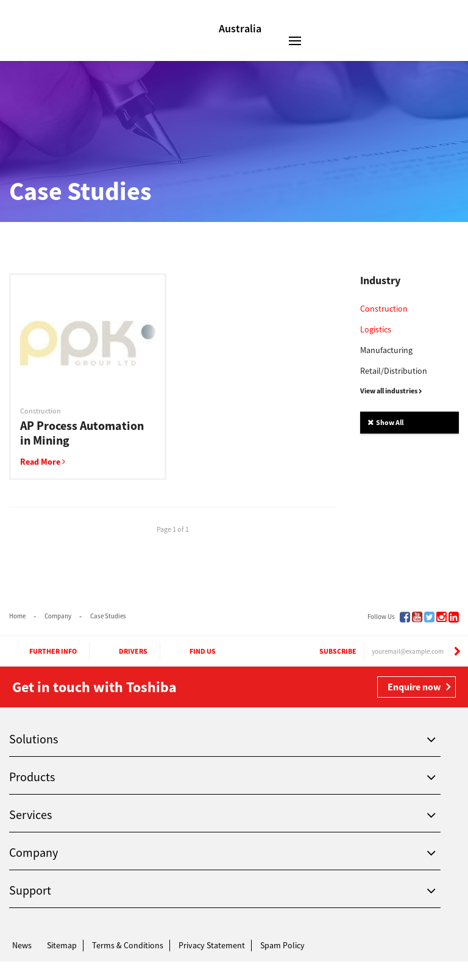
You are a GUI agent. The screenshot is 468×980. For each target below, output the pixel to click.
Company (58, 616)
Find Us (192, 651)
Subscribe (326, 651)
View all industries (391, 391)
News (22, 945)
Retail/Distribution (394, 371)
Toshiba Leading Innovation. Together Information (47, 968)
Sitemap (62, 945)
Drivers (122, 651)
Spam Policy (282, 945)
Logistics (376, 329)
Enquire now (414, 687)
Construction (384, 309)
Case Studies (108, 616)
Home (17, 616)
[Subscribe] (457, 651)
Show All (385, 422)
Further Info (42, 651)
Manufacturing (386, 350)
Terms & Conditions (128, 945)
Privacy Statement (212, 945)
